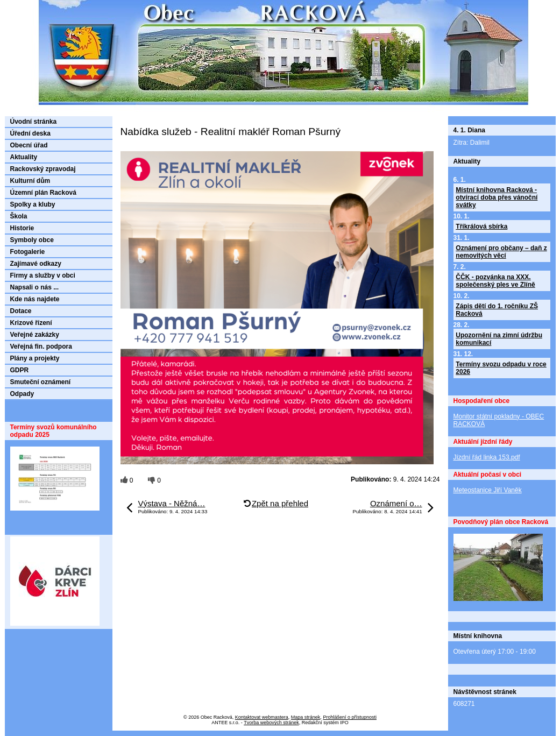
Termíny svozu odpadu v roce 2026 (501, 368)
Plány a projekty (35, 358)
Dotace (21, 311)
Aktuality (24, 157)
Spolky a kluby (33, 204)
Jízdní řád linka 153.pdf (487, 457)
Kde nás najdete (35, 299)
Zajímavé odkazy (36, 264)
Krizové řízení (31, 323)
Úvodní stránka (34, 122)
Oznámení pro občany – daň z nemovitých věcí (501, 252)
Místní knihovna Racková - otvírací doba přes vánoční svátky (497, 197)
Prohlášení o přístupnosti (350, 717)
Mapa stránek (306, 717)
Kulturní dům (30, 181)
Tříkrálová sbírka (481, 227)
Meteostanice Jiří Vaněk (488, 490)
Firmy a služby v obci (43, 275)
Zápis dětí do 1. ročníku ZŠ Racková (497, 310)
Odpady (22, 394)
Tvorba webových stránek (271, 723)
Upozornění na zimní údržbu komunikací (499, 339)
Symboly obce (32, 240)
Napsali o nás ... (35, 287)
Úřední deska (30, 133)
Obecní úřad (29, 145)
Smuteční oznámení (41, 382)
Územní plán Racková (43, 193)
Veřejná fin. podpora (41, 346)
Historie (22, 228)
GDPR (20, 370)
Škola (19, 216)
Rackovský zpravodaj (43, 169)
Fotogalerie (28, 252)
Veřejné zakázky (35, 335)
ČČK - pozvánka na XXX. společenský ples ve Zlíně (495, 281)
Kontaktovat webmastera (262, 717)
